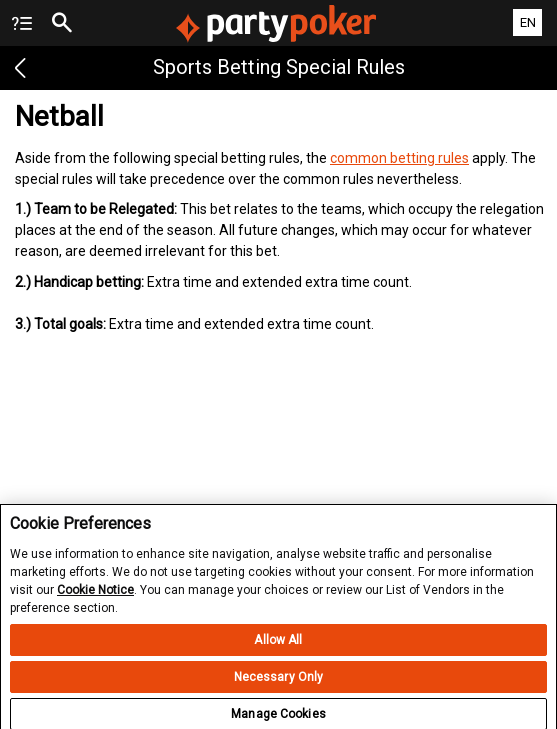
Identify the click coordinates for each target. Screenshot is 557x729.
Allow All (278, 648)
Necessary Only (279, 685)
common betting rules (399, 158)
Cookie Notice (95, 597)
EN (528, 22)
